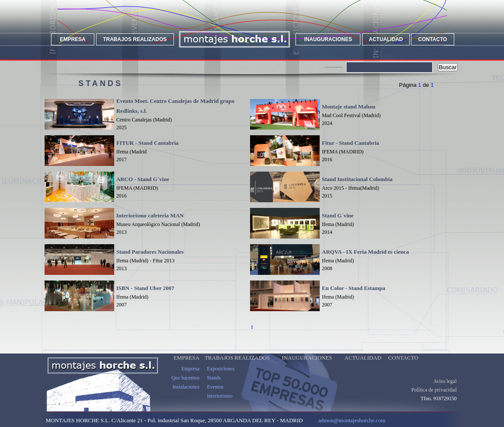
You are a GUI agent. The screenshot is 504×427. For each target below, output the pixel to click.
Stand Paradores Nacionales (150, 252)
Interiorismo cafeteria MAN (150, 215)
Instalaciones (186, 394)
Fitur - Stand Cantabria (350, 143)
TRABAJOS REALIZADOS (135, 39)
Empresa (190, 376)
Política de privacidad (434, 397)
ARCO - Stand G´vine (143, 179)
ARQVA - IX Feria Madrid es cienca (365, 252)
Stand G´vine (338, 215)
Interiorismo (220, 403)
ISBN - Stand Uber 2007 (145, 288)
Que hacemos (185, 385)
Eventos (215, 394)
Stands (214, 385)
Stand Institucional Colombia (357, 179)
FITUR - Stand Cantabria (148, 143)
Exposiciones (221, 376)
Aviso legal (445, 388)
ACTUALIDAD (386, 39)
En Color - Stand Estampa (353, 288)
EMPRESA (72, 39)
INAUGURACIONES (328, 39)
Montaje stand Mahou (349, 107)
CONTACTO (433, 39)
